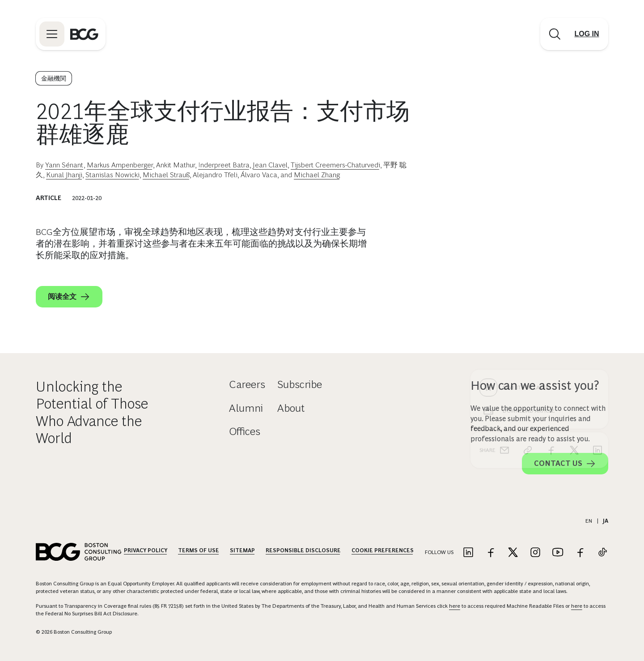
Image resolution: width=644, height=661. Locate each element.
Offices (245, 431)
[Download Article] (539, 267)
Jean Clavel (270, 165)
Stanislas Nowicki (112, 175)
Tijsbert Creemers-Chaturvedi (335, 165)
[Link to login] (587, 34)
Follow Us (439, 552)
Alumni (246, 408)
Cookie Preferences (383, 550)
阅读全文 (69, 297)
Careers (247, 384)
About (291, 408)
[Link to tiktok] (602, 553)
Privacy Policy (146, 550)
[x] (574, 307)
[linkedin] (597, 307)
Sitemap (242, 550)
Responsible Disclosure (303, 550)
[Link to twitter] (513, 553)
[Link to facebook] (491, 553)
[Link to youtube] (558, 553)
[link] (528, 307)
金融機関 (54, 78)
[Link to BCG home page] (84, 34)
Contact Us (565, 464)
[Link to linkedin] (468, 553)
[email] (504, 307)
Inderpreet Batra (224, 165)
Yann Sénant (64, 165)
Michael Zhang (317, 175)
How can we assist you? (535, 386)
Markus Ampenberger (120, 165)
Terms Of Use (199, 550)
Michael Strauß (166, 175)
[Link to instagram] (535, 553)
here (455, 606)
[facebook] (551, 307)
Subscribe (300, 384)
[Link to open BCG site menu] (52, 34)
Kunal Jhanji (64, 175)
